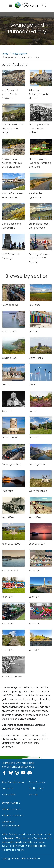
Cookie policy (36, 788)
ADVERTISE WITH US (11, 803)
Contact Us (7, 788)
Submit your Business (13, 815)
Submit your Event (11, 809)
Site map (33, 795)
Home (5, 54)
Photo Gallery (19, 54)
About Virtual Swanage (13, 782)
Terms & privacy (37, 782)
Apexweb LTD (11, 838)
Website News (9, 795)
